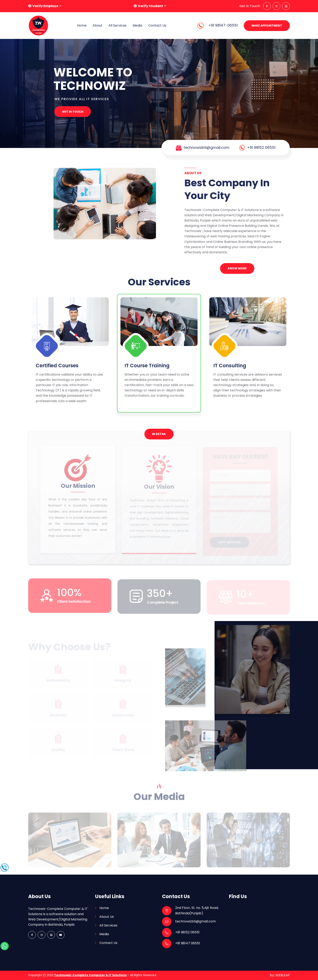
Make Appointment (267, 26)
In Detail (159, 434)
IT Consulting (230, 366)
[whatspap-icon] (5, 946)
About (98, 25)
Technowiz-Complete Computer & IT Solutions (90, 975)
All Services (118, 25)
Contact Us (157, 25)
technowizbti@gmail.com (206, 147)
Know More (237, 268)
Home (104, 908)
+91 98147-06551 (216, 26)
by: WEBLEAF (280, 975)
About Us (107, 917)
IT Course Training (147, 366)
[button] (45, 6)
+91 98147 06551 (188, 943)
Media (137, 25)
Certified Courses (57, 366)
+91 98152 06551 (261, 147)
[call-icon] (5, 867)
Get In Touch (73, 112)
